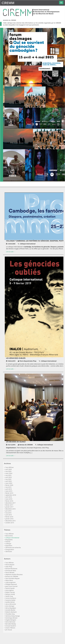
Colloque (8, 544)
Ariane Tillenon (10, 628)
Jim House (9, 630)
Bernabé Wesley (11, 624)
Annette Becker (10, 610)
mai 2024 (8, 471)
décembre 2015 (10, 521)
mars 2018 (9, 499)
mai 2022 (8, 479)
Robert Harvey (10, 592)
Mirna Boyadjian (11, 608)
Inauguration (10, 549)
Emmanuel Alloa (11, 571)
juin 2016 (8, 511)
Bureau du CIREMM (12, 576)
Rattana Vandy (10, 594)
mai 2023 (8, 475)
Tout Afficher (10, 467)
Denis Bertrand (10, 622)
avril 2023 (9, 477)
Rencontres (9, 536)
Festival (8, 542)
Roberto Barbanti (11, 612)
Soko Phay (9, 567)
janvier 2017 (9, 507)
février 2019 (9, 493)
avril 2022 (9, 481)
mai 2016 (8, 513)
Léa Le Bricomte (11, 604)
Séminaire (9, 551)
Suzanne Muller (10, 600)
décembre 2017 (10, 503)
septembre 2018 (11, 495)
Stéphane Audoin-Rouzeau (14, 574)
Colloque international (12, 538)
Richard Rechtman (11, 569)
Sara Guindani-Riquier (13, 578)
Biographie (9, 540)
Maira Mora (9, 580)
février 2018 (9, 501)
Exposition (9, 546)
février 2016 (9, 517)
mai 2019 (8, 487)
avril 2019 (9, 489)
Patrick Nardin (10, 588)
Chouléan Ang (10, 614)
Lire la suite (10, 252)
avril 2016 (9, 515)
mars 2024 (9, 473)
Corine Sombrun (11, 598)
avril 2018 (9, 497)
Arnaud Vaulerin (11, 626)
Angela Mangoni (11, 620)
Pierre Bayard (10, 565)
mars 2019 (9, 491)
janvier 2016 (9, 519)
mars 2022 (9, 483)
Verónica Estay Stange (13, 616)
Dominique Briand (11, 618)
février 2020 (9, 485)
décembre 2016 (10, 509)
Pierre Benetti (10, 572)
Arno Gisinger (10, 606)
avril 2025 (9, 469)
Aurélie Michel (10, 602)
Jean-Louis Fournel (11, 586)
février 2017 (9, 505)
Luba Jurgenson (10, 582)
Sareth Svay (9, 596)
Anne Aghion (10, 590)
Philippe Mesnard (11, 584)
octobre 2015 (10, 523)
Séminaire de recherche (13, 548)
